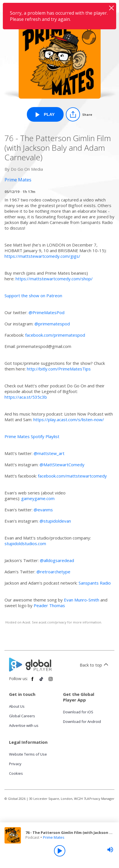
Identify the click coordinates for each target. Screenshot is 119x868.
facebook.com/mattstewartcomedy (72, 476)
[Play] (60, 851)
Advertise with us (24, 725)
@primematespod (52, 324)
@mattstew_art (49, 453)
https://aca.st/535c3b (26, 397)
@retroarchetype (53, 572)
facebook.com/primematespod (55, 335)
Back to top (95, 665)
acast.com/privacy (53, 622)
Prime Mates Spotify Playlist (32, 436)
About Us (17, 706)
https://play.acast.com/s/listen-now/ (69, 419)
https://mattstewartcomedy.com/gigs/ (42, 256)
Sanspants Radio (95, 583)
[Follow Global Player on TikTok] (42, 681)
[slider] (110, 850)
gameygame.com (38, 498)
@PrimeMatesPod (46, 312)
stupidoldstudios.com (25, 543)
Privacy (15, 764)
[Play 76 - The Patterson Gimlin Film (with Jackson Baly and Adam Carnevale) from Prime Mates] (45, 114)
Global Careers (22, 716)
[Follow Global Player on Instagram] (51, 681)
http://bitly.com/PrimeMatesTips (59, 369)
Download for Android (82, 722)
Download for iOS (78, 712)
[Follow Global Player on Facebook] (33, 681)
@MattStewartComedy (62, 465)
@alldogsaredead (57, 560)
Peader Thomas (49, 605)
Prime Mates (54, 837)
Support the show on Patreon (33, 296)
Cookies (16, 773)
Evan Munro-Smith (82, 600)
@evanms (43, 510)
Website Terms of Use (28, 754)
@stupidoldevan (55, 521)
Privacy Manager (102, 799)
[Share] (79, 114)
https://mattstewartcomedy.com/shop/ (54, 279)
